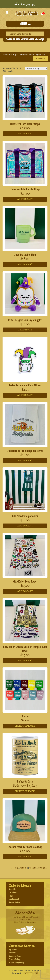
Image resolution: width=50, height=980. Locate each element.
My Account (13, 950)
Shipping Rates (15, 956)
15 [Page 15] (30, 868)
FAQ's (11, 896)
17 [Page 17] (35, 868)
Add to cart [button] (25, 134)
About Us (12, 889)
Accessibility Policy (16, 963)
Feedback (13, 953)
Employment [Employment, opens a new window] (14, 899)
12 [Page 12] (23, 868)
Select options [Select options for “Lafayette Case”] (25, 791)
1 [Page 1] (14, 868)
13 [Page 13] (25, 868)
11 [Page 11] (21, 868)
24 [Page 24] (45, 868)
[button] (25, 24)
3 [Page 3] (17, 868)
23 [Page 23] (43, 868)
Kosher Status (14, 902)
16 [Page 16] (33, 868)
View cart (40, 58)
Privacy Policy (14, 959)
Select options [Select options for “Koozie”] (25, 726)
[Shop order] (36, 69)
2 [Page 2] (15, 868)
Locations (13, 893)
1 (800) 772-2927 (27, 5)
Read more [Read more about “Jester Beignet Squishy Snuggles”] (25, 330)
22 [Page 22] (40, 868)
